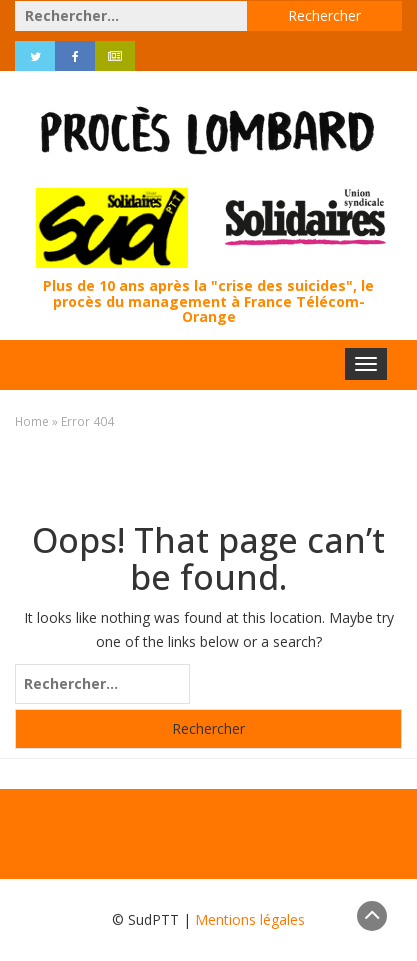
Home (32, 421)
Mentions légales (250, 919)
